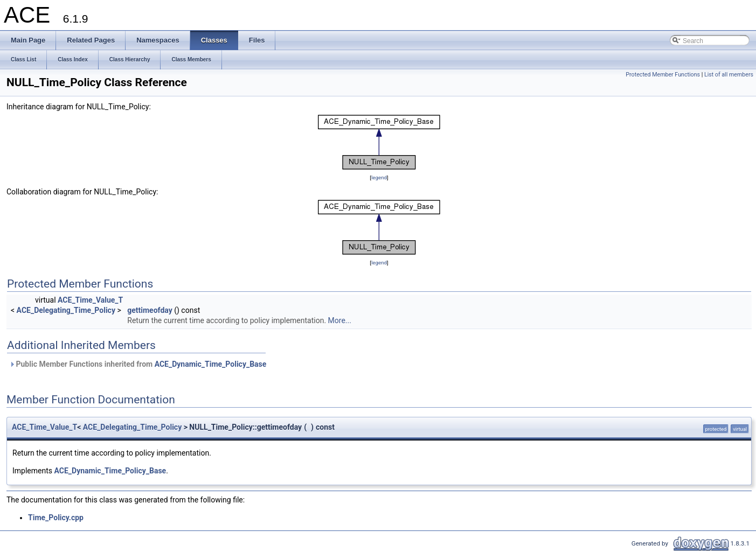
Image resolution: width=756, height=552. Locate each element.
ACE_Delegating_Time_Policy (66, 310)
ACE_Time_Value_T (90, 300)
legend (379, 177)
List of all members (729, 75)
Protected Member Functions (663, 75)
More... (340, 320)
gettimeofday (150, 310)
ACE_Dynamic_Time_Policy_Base (211, 364)
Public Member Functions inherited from (138, 364)
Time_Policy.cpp (56, 518)
